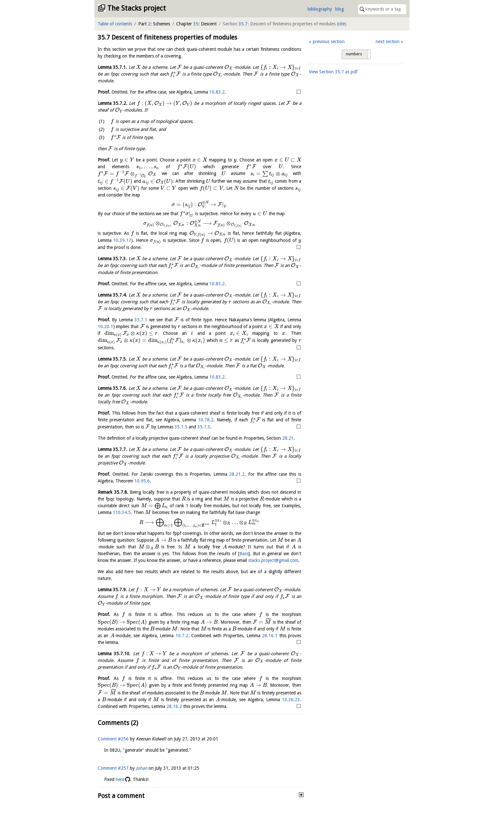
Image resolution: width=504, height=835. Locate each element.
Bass (244, 554)
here (120, 791)
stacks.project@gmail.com (273, 560)
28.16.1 (190, 641)
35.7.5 (181, 427)
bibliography (320, 9)
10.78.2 (206, 420)
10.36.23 (171, 711)
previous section (329, 41)
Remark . (113, 492)
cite (342, 24)
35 (196, 24)
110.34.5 (122, 512)
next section (388, 41)
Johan (142, 780)
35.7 (243, 24)
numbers (354, 54)
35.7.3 (204, 427)
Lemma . (112, 67)
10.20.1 (105, 326)
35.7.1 (141, 320)
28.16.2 (261, 711)
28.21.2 (237, 474)
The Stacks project (137, 8)
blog (340, 9)
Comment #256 (113, 751)
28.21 (288, 438)
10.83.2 (217, 92)
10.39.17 (122, 240)
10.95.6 (142, 481)
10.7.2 (104, 641)
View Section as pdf (333, 72)
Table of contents (115, 24)
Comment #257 (113, 780)
